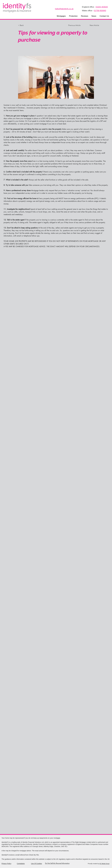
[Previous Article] (76, 25)
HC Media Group (104, 864)
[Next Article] (93, 25)
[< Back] (26, 25)
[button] (61, 16)
